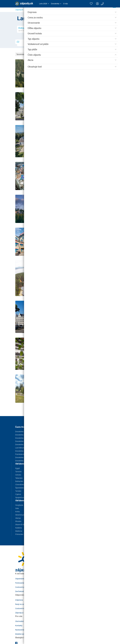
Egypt (18, 468)
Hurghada (19, 505)
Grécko (18, 475)
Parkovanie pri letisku (24, 583)
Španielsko (20, 488)
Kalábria (19, 528)
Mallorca (19, 531)
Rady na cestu (21, 604)
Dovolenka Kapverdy (23, 451)
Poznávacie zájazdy (23, 454)
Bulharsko (19, 481)
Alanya (18, 518)
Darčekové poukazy (23, 591)
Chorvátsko (20, 484)
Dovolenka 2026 (22, 457)
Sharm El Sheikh (22, 524)
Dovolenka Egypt (22, 431)
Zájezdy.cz (19, 613)
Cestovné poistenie (23, 587)
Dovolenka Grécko (22, 435)
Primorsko (19, 534)
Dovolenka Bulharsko (23, 441)
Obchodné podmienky (24, 621)
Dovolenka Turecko (23, 444)
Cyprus (18, 494)
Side (17, 508)
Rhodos (18, 521)
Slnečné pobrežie (22, 515)
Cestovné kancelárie (23, 608)
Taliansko (19, 478)
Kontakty (19, 625)
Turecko (18, 471)
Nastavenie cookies (23, 630)
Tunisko (18, 491)
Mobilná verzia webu (23, 634)
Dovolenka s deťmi (22, 461)
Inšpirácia (19, 600)
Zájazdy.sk (19, 10)
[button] (44, 4)
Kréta (18, 512)
